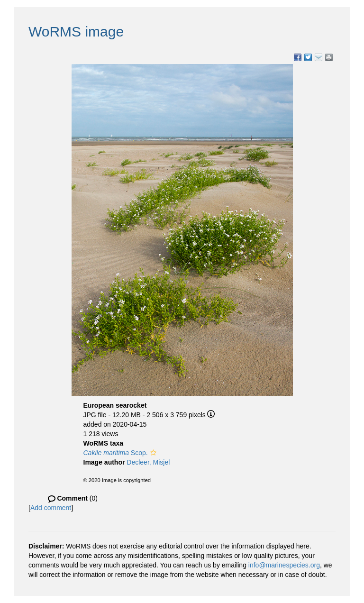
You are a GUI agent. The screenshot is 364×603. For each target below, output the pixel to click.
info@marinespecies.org (284, 565)
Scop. (116, 453)
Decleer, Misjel (148, 462)
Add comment (51, 508)
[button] (153, 453)
